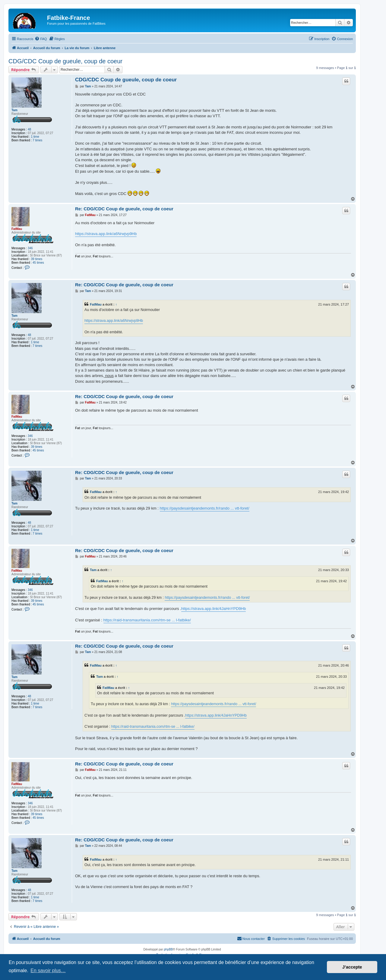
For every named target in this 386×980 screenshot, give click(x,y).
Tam (14, 110)
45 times (38, 263)
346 (30, 248)
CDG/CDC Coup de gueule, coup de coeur (65, 61)
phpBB (168, 949)
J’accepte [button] (352, 967)
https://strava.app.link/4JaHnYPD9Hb (214, 609)
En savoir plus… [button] (48, 971)
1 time (35, 137)
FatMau (17, 229)
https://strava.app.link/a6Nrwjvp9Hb (106, 234)
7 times (37, 140)
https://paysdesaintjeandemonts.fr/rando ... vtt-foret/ (205, 508)
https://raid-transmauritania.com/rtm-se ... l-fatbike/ (147, 620)
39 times (37, 259)
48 (29, 129)
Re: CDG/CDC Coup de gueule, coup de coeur (124, 209)
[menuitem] (41, 39)
